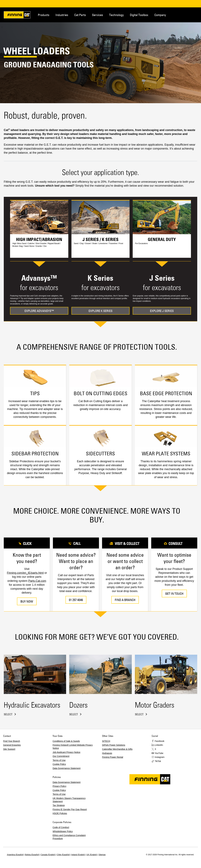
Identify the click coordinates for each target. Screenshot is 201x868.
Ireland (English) (78, 855)
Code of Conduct (61, 827)
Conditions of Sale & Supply (66, 741)
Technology (116, 15)
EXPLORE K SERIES (100, 311)
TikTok (158, 761)
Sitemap (102, 855)
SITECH (106, 741)
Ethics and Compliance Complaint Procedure (69, 837)
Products (44, 15)
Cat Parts (80, 15)
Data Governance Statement (67, 768)
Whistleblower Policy (63, 831)
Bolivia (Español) (32, 855)
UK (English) (92, 855)
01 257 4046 (76, 600)
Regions (193, 15)
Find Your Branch (12, 741)
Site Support (9, 749)
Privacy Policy (59, 786)
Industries (62, 15)
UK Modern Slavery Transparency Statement (69, 800)
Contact (183, 15)
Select (8, 714)
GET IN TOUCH (174, 594)
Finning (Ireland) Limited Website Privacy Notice (73, 747)
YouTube (159, 753)
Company (160, 15)
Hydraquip (107, 753)
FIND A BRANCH (125, 600)
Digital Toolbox (139, 15)
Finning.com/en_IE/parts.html (25, 573)
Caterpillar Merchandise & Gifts (117, 749)
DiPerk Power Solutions (114, 745)
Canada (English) (48, 855)
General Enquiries (12, 745)
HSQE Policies (60, 813)
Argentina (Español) (15, 855)
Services (98, 15)
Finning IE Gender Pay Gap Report (70, 809)
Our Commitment (61, 756)
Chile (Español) (63, 855)
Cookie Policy (59, 764)
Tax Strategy (59, 805)
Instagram (160, 757)
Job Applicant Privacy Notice (67, 752)
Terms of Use (59, 760)
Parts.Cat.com (37, 581)
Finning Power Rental (113, 757)
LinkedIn (159, 745)
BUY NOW (27, 601)
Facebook (159, 741)
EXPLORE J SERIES (162, 311)
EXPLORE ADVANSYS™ (39, 311)
